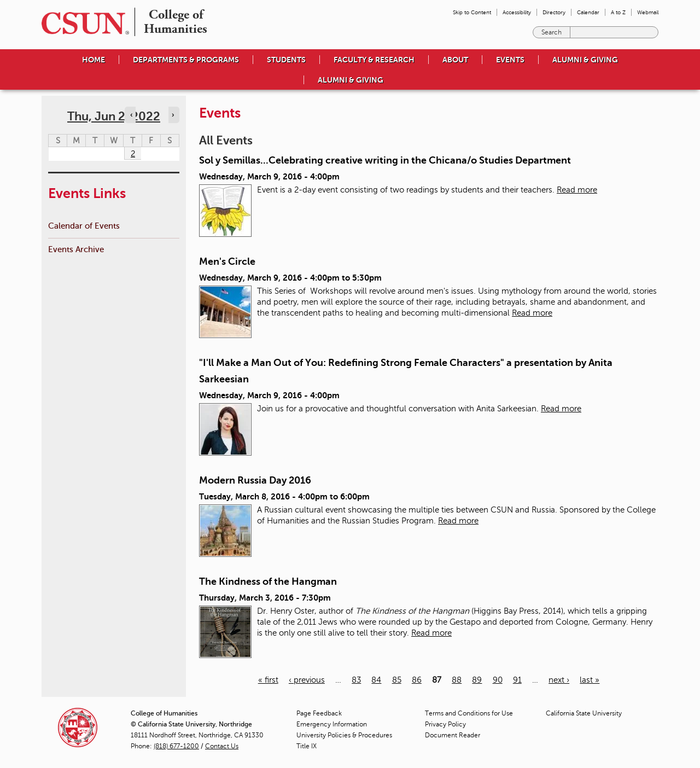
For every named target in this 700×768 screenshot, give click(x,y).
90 (498, 680)
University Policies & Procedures (344, 735)
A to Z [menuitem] (618, 12)
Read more (577, 190)
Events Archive (76, 249)
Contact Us (222, 746)
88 (457, 680)
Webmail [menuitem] (648, 12)
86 (417, 680)
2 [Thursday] (133, 154)
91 (517, 680)
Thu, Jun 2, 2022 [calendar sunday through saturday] (114, 116)
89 (477, 680)
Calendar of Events (84, 226)
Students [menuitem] (286, 60)
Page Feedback (319, 713)
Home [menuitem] (94, 60)
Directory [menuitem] (554, 12)
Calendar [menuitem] (588, 12)
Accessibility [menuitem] (517, 12)
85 (397, 680)
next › (559, 680)
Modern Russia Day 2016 (255, 480)
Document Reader (453, 735)
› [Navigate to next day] (173, 115)
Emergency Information (332, 724)
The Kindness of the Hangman (268, 581)
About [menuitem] (455, 60)
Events (510, 60)
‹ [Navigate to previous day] (131, 115)
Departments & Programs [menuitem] (186, 60)
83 (356, 680)
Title (307, 746)
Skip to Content (472, 12)
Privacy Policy (445, 724)
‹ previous (307, 680)
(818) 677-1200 (176, 746)
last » (590, 680)
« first (268, 680)
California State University (584, 713)
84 (376, 680)
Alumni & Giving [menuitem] (585, 60)
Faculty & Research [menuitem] (374, 60)
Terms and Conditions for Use (469, 713)
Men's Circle (227, 261)
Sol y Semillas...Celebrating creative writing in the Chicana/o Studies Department (385, 160)
